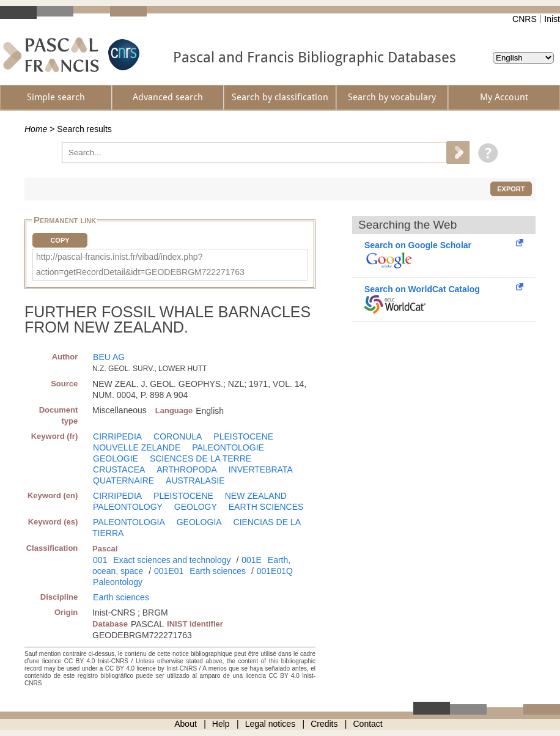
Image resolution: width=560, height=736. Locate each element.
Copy (60, 240)
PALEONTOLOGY (128, 507)
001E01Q (275, 571)
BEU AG (109, 357)
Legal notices (271, 724)
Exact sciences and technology (172, 560)
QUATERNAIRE (123, 480)
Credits (324, 724)
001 (100, 560)
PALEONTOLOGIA (129, 522)
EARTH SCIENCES (266, 507)
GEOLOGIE (116, 458)
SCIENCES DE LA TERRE (201, 458)
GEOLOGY (196, 507)
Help (221, 724)
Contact (368, 724)
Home (36, 129)
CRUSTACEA (119, 469)
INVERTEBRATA (261, 469)
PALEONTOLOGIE (228, 447)
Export (511, 189)
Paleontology (118, 582)
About (186, 724)
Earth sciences (218, 571)
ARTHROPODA (187, 469)
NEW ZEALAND (256, 496)
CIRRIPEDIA (117, 436)
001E (252, 560)
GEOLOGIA (199, 522)
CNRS (525, 19)
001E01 (169, 571)
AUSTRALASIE (195, 480)
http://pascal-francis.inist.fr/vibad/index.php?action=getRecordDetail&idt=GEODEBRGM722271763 (140, 264)
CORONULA (178, 436)
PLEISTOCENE (243, 436)
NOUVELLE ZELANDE (137, 447)
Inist (552, 19)
